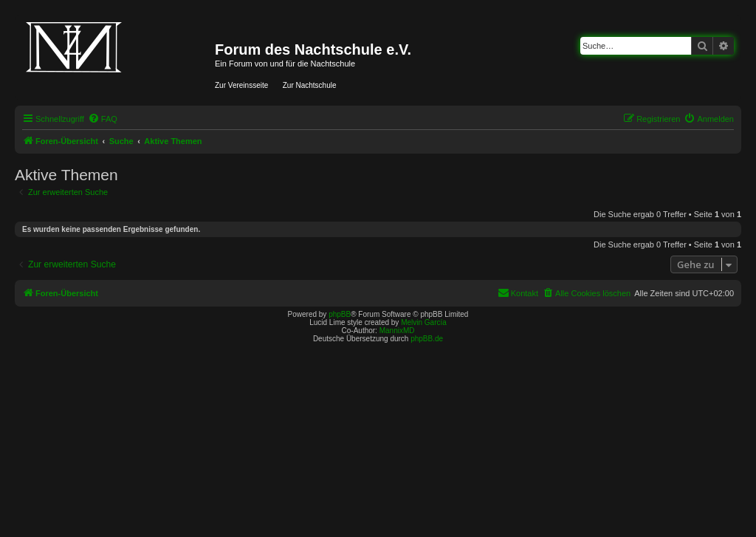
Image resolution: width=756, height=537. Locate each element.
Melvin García (424, 322)
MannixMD (397, 331)
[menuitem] (103, 119)
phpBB (340, 314)
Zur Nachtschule (310, 85)
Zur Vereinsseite (241, 85)
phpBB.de (427, 339)
